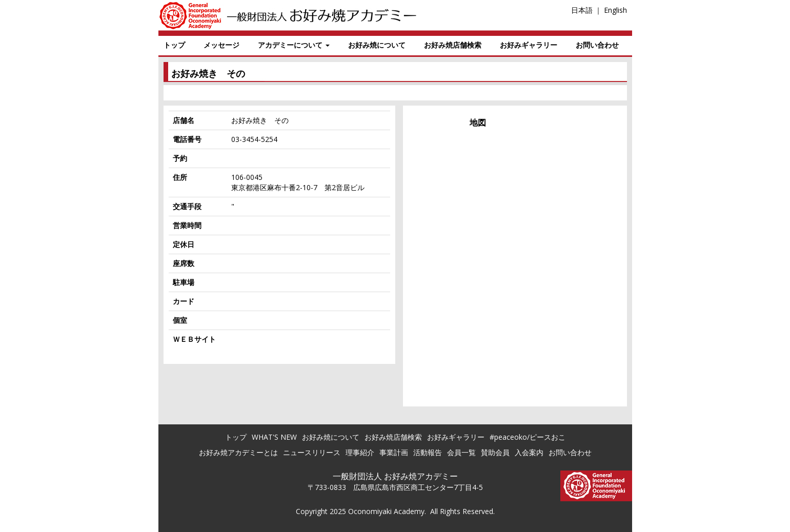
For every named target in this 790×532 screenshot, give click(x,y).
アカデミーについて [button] (294, 45)
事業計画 (394, 452)
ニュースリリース (312, 452)
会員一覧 (461, 452)
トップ (174, 45)
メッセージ (221, 45)
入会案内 (529, 452)
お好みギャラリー (529, 45)
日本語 (582, 10)
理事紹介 (360, 452)
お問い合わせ (597, 45)
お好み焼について (377, 45)
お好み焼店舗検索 (453, 45)
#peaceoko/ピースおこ (528, 437)
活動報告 (428, 452)
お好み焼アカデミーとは (238, 452)
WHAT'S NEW (274, 437)
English (615, 10)
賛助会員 (495, 452)
